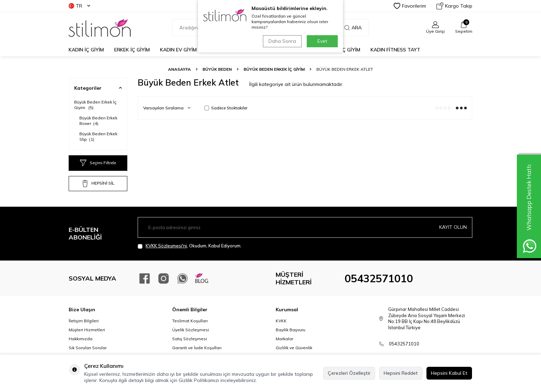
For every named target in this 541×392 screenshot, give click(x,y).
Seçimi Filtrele (98, 163)
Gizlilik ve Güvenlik (294, 348)
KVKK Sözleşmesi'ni (166, 246)
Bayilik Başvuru (291, 330)
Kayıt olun (453, 227)
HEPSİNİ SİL (98, 184)
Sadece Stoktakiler (226, 108)
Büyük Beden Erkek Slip (98, 136)
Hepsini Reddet (401, 373)
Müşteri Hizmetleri (87, 330)
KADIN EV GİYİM (178, 50)
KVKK (281, 321)
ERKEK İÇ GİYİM (132, 50)
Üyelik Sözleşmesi (191, 330)
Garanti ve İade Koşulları (197, 348)
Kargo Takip (454, 6)
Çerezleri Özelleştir (349, 373)
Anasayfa (179, 69)
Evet (322, 41)
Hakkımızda (81, 339)
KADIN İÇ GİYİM (86, 50)
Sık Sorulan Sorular (88, 348)
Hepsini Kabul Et (449, 373)
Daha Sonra (282, 41)
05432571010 (379, 278)
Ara (353, 28)
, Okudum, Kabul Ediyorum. (190, 246)
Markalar (284, 339)
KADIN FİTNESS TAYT (395, 50)
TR (79, 6)
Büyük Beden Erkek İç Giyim (274, 69)
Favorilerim (410, 6)
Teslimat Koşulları (190, 321)
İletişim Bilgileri (84, 321)
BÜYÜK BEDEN (217, 69)
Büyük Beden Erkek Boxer (98, 121)
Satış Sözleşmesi (190, 339)
